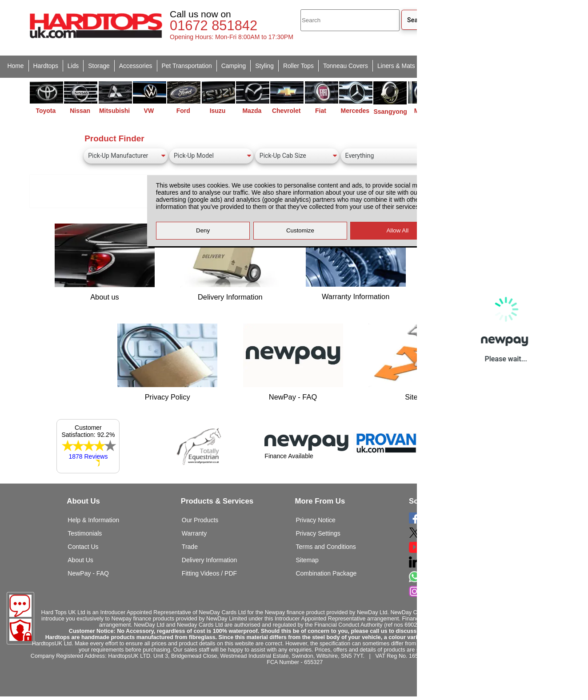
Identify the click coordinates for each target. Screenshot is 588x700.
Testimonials (85, 533)
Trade (190, 547)
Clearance (491, 66)
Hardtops (46, 66)
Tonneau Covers (346, 66)
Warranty (194, 533)
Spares (434, 66)
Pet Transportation (187, 66)
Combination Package (326, 573)
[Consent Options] (20, 630)
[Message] (20, 606)
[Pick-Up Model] (211, 156)
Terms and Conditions (326, 547)
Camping (234, 66)
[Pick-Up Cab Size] (297, 156)
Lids (73, 66)
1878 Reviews (88, 456)
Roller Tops (298, 66)
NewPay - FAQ (88, 573)
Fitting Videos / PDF (209, 573)
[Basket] (544, 25)
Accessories (136, 66)
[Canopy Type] (383, 156)
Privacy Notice (315, 520)
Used (460, 66)
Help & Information (93, 520)
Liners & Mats (396, 66)
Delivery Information (210, 560)
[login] (501, 25)
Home (16, 66)
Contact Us (83, 547)
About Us (80, 560)
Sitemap (307, 560)
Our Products (200, 520)
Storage (99, 66)
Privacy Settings (318, 533)
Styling (264, 66)
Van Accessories (537, 66)
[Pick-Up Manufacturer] (126, 156)
